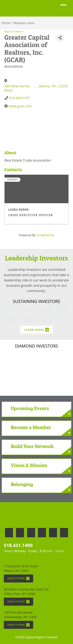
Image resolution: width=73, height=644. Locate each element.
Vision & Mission (29, 465)
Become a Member (31, 427)
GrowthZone (45, 235)
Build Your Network (32, 446)
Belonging (22, 484)
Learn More (36, 330)
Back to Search (14, 31)
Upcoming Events (30, 408)
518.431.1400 (18, 545)
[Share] (60, 38)
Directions (18, 578)
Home (6, 23)
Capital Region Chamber (17, 8)
